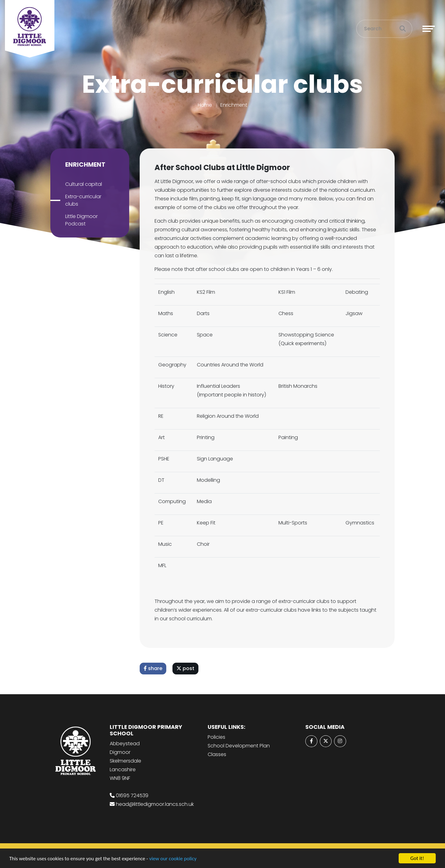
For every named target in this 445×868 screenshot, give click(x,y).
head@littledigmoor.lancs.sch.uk (155, 804)
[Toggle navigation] (429, 29)
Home (205, 105)
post (187, 668)
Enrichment (234, 105)
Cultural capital (82, 184)
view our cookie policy (173, 859)
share (155, 668)
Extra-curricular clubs (81, 200)
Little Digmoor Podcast (80, 220)
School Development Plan (239, 746)
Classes (217, 754)
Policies (216, 737)
